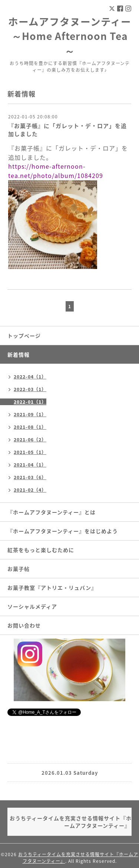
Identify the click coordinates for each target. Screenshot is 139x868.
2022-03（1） (30, 389)
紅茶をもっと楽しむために (41, 550)
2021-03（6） (30, 477)
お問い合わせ (24, 625)
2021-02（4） (30, 490)
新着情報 (19, 354)
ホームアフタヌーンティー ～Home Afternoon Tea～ (70, 36)
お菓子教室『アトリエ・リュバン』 (52, 588)
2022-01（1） (30, 402)
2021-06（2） (30, 440)
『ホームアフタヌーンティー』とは (52, 512)
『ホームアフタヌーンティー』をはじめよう (63, 531)
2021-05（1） (30, 452)
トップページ (24, 336)
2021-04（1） (30, 465)
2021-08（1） (30, 427)
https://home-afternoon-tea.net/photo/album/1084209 (56, 171)
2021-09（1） (30, 414)
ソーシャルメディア (32, 606)
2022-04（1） (30, 377)
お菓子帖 (19, 569)
